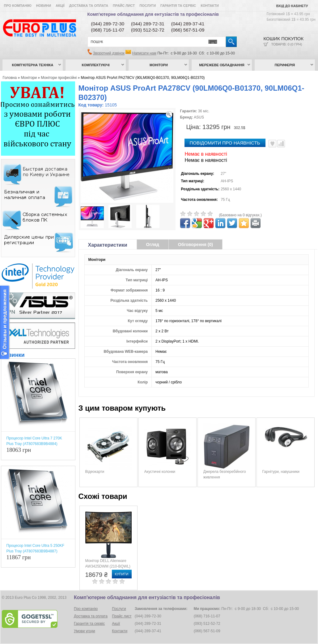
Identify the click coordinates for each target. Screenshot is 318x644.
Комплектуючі (96, 65)
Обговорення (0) (195, 244)
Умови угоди (85, 631)
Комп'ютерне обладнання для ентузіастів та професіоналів (153, 14)
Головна (10, 78)
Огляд (153, 244)
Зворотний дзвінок (109, 53)
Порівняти (281, 144)
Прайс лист (124, 6)
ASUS (199, 117)
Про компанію (18, 6)
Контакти (210, 6)
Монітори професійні (59, 78)
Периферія (285, 65)
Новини (44, 6)
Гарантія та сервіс (178, 6)
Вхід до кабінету (292, 6)
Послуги (148, 6)
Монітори (159, 65)
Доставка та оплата (89, 6)
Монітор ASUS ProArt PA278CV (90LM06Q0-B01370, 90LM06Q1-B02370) (143, 78)
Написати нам (144, 53)
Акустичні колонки (160, 472)
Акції (60, 6)
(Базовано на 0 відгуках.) (241, 215)
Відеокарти (95, 472)
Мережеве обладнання (222, 65)
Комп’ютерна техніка (33, 65)
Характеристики (108, 245)
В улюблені (272, 144)
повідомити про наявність (225, 143)
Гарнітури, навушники (281, 472)
